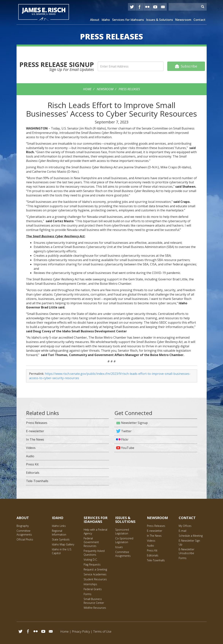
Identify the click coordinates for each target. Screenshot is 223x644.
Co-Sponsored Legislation (124, 540)
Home (87, 89)
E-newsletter (35, 431)
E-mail (163, 7)
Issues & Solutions (160, 20)
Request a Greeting (95, 569)
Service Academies (95, 574)
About (95, 20)
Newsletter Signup (134, 423)
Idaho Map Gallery (63, 544)
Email (51, 631)
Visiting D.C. (91, 560)
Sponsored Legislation (122, 531)
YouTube (155, 7)
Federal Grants (93, 589)
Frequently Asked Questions (94, 553)
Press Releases (129, 89)
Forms (88, 594)
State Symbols (61, 539)
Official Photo (25, 539)
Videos (31, 448)
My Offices (185, 526)
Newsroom (183, 20)
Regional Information (59, 533)
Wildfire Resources (95, 608)
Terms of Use (102, 631)
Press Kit (32, 464)
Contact (200, 20)
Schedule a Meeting (191, 536)
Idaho (106, 20)
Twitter (132, 7)
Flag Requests (92, 564)
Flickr (147, 7)
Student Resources (95, 579)
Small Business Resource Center (94, 601)
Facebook (140, 7)
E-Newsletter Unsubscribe (186, 551)
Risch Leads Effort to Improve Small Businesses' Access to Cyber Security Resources (111, 109)
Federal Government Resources (91, 542)
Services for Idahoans (128, 20)
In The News (35, 439)
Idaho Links (59, 526)
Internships (90, 584)
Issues (119, 547)
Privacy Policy (81, 631)
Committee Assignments (24, 533)
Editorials (33, 473)
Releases (111, 36)
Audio (30, 456)
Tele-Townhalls (37, 481)
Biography (23, 526)
